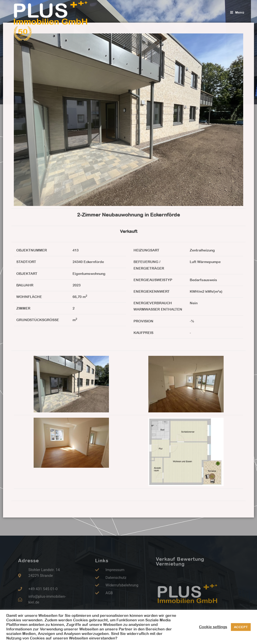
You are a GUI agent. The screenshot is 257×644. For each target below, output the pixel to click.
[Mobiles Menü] (237, 12)
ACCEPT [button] (241, 627)
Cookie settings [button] (213, 627)
